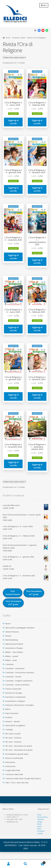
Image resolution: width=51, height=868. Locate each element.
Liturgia (40, 822)
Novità (8, 636)
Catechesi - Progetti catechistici (19, 681)
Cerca (25, 864)
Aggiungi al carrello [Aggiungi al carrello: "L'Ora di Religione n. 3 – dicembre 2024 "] (37, 396)
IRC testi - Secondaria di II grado (19, 750)
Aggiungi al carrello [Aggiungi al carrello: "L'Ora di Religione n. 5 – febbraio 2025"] (37, 329)
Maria (8, 709)
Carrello (40, 862)
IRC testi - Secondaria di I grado (19, 746)
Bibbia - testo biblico (14, 652)
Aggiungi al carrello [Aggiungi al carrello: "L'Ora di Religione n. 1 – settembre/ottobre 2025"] (37, 261)
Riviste (39, 824)
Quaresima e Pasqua (14, 648)
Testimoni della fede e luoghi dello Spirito (23, 778)
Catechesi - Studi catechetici (17, 685)
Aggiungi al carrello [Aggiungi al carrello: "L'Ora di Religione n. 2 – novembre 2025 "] (13, 257)
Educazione (10, 762)
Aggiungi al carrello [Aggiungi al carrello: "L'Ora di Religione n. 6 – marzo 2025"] (13, 329)
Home (8, 38)
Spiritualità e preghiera (15, 725)
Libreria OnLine (42, 817)
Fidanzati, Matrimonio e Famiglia (19, 705)
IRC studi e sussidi (13, 734)
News (39, 829)
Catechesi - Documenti (15, 668)
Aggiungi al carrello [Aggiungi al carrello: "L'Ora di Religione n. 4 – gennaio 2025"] (13, 396)
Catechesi (10, 664)
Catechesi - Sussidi (13, 677)
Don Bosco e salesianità (15, 697)
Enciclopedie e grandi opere (17, 754)
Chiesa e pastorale (13, 689)
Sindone (9, 717)
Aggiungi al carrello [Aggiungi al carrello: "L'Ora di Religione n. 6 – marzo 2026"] (13, 122)
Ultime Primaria (12, 632)
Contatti (40, 833)
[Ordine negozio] (14, 57)
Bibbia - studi (11, 660)
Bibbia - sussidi (12, 656)
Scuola (39, 826)
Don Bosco (41, 831)
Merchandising (12, 640)
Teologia (9, 730)
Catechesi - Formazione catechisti (20, 673)
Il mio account (8, 864)
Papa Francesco (12, 713)
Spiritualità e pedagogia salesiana (20, 628)
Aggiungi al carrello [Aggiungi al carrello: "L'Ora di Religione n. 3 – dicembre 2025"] (37, 189)
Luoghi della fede (13, 770)
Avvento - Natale (13, 721)
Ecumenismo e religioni (15, 701)
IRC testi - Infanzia (13, 738)
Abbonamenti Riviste (14, 644)
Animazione (10, 766)
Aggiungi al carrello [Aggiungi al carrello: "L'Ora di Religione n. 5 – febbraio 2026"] (37, 122)
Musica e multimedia (14, 758)
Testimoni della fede (14, 774)
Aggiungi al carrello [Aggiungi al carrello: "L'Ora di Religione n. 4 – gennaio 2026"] (13, 189)
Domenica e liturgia (14, 693)
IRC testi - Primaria (13, 742)
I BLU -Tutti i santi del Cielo (17, 783)
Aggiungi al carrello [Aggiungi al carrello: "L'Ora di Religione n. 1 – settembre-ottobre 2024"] (37, 466)
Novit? (8, 624)
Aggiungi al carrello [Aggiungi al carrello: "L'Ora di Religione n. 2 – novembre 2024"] (13, 464)
